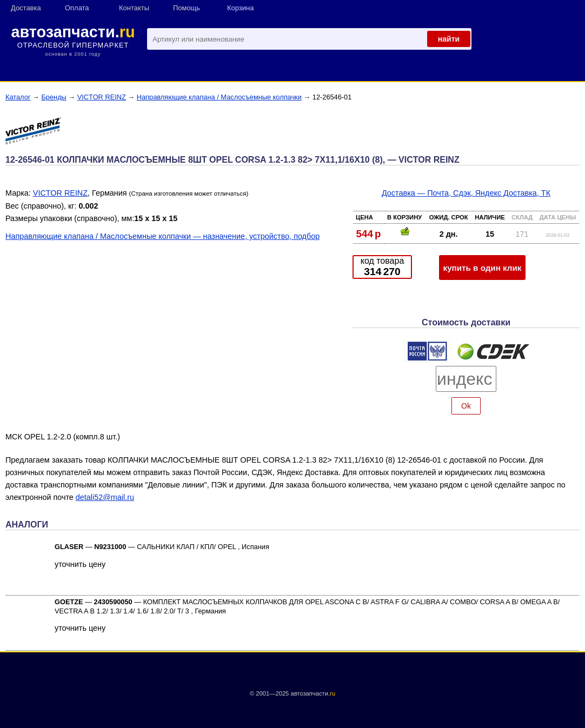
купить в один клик (483, 268)
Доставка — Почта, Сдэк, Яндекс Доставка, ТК (466, 193)
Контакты (134, 8)
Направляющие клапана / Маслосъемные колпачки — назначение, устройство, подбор (162, 236)
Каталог (18, 97)
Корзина (240, 8)
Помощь (187, 8)
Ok (466, 406)
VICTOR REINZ (102, 97)
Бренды (54, 97)
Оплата (77, 8)
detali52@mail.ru (105, 497)
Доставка (26, 8)
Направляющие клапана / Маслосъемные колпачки (219, 97)
